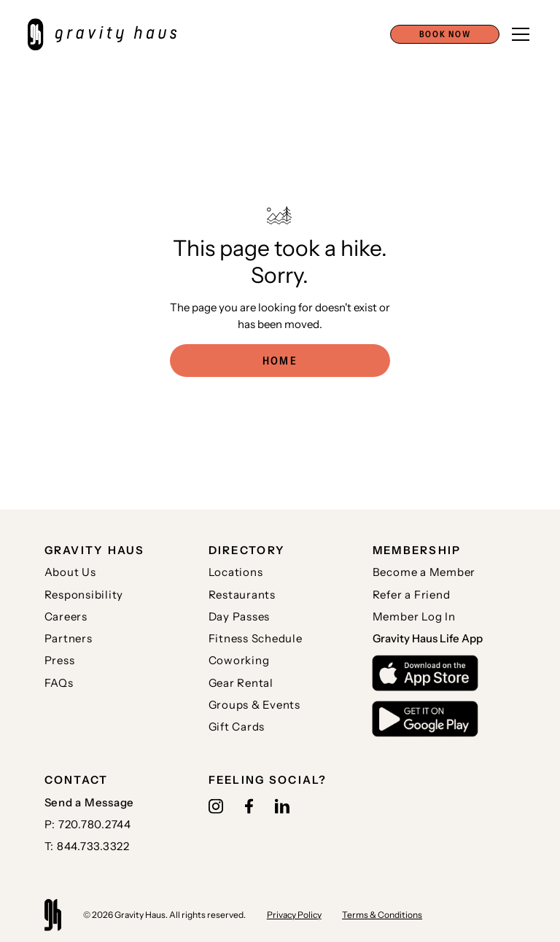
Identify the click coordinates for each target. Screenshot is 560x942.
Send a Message (90, 802)
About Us (70, 572)
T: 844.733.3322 (87, 846)
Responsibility (84, 595)
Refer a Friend (412, 595)
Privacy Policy (294, 915)
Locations (236, 572)
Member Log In (414, 616)
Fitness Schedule (256, 638)
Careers (66, 616)
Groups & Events (254, 705)
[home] (109, 34)
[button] (445, 34)
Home (280, 361)
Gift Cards (237, 727)
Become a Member (424, 572)
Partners (69, 638)
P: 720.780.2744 (88, 824)
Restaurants (242, 595)
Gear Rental (241, 683)
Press (60, 660)
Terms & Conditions (382, 915)
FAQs (59, 683)
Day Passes (240, 616)
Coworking (239, 660)
